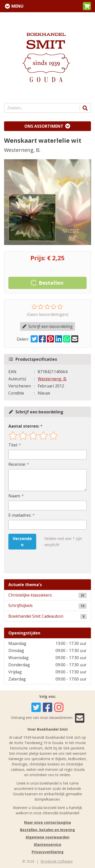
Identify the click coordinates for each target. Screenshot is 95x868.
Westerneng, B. (52, 379)
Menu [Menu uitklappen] (17, 6)
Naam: (14, 496)
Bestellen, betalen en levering (48, 830)
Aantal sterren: (24, 426)
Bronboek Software (57, 861)
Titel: (13, 445)
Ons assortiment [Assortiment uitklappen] (44, 126)
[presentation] (41, 561)
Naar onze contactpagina (48, 822)
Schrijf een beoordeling (48, 326)
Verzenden (22, 542)
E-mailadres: (20, 515)
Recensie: (17, 464)
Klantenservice (48, 844)
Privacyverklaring (48, 852)
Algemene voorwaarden (48, 837)
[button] (87, 6)
